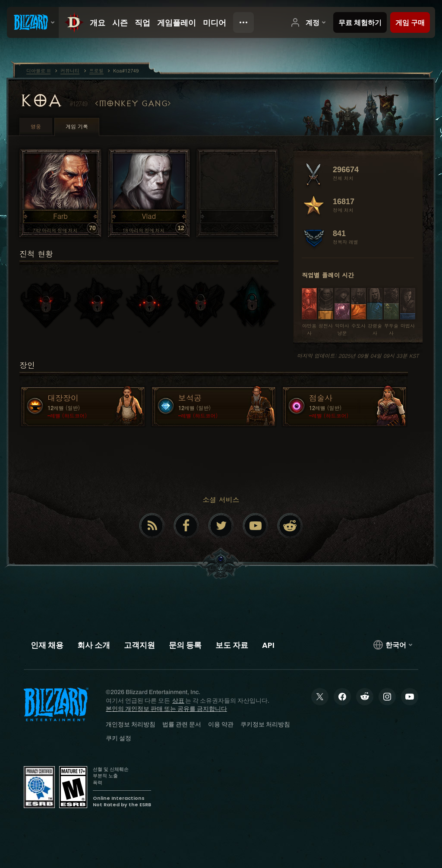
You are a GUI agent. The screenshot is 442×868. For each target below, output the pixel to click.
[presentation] (33, 22)
